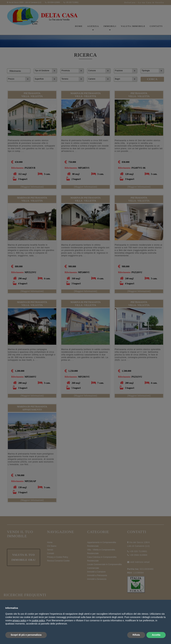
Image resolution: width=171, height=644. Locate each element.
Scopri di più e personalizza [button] (26, 635)
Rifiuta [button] (136, 635)
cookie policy (38, 620)
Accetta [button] (156, 635)
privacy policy (20, 620)
